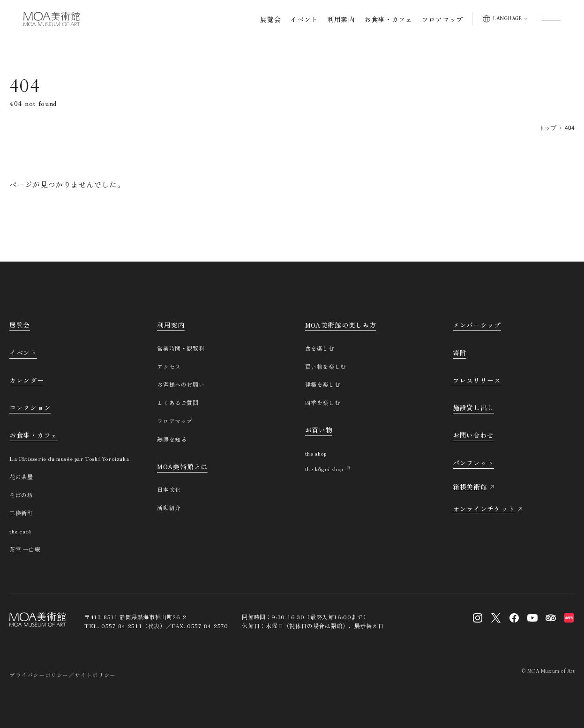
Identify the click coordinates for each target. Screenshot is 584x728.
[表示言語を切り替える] (505, 19)
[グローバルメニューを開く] (551, 19)
